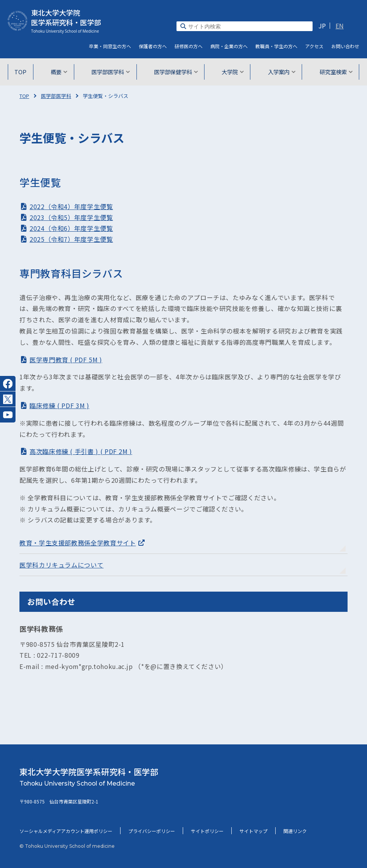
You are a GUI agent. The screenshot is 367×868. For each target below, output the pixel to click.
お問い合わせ (345, 46)
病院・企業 (229, 46)
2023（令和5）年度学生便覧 (71, 217)
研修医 (189, 46)
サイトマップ (253, 831)
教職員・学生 (276, 46)
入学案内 (279, 72)
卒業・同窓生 (110, 46)
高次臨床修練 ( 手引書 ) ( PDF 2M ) (81, 451)
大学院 (232, 72)
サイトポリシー (207, 831)
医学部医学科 (111, 72)
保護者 (153, 46)
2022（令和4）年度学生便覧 (71, 206)
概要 (60, 72)
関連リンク (295, 831)
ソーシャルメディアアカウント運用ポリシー (66, 831)
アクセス (314, 46)
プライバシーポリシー (152, 831)
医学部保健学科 (175, 72)
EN (340, 26)
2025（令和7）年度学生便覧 (71, 239)
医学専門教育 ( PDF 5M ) (66, 360)
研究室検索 (333, 72)
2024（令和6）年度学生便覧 (71, 228)
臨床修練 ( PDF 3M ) (59, 405)
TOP (23, 72)
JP (322, 26)
